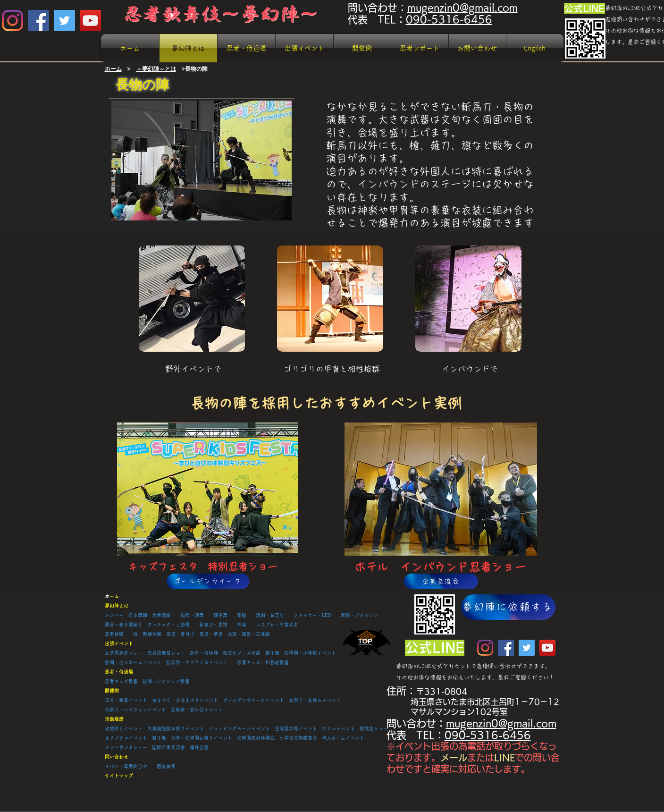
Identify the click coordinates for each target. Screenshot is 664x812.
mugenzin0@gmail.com (462, 8)
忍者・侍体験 (204, 653)
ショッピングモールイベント (239, 728)
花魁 (242, 615)
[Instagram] (13, 21)
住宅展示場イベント (296, 728)
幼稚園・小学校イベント (310, 653)
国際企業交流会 (168, 747)
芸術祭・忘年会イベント (197, 710)
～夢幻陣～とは (156, 69)
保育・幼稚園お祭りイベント (202, 738)
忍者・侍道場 (119, 672)
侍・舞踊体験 (147, 634)
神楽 (242, 625)
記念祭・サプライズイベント (197, 662)
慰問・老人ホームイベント (133, 662)
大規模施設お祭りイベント (176, 728)
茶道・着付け (180, 634)
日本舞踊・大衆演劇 (150, 615)
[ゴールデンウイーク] (208, 581)
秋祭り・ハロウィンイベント (135, 710)
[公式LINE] (584, 8)
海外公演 (199, 747)
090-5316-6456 (449, 20)
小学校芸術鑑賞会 (298, 738)
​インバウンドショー (126, 747)
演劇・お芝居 (270, 615)
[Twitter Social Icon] (64, 21)
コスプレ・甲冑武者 (277, 625)
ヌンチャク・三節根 (168, 625)
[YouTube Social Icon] (90, 21)
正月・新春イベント (126, 700)
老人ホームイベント (343, 738)
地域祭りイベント (124, 728)
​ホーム (113, 69)
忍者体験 (114, 634)
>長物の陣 (195, 69)
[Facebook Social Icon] (38, 21)
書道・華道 (211, 634)
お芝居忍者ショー (124, 653)
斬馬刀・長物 (213, 625)
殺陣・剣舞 (192, 615)
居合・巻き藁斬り (124, 625)
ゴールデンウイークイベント (253, 700)
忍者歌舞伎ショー (168, 653)
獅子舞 (220, 615)
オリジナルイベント (126, 738)
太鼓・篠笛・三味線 (249, 634)
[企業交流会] (441, 581)
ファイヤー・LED (312, 615)
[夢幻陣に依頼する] (508, 607)
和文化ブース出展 (242, 653)
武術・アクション (360, 615)
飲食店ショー (374, 728)
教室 (185, 681)
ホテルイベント (341, 728)
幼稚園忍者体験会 (256, 738)
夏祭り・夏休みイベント (315, 700)
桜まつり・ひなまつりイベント (185, 700)
